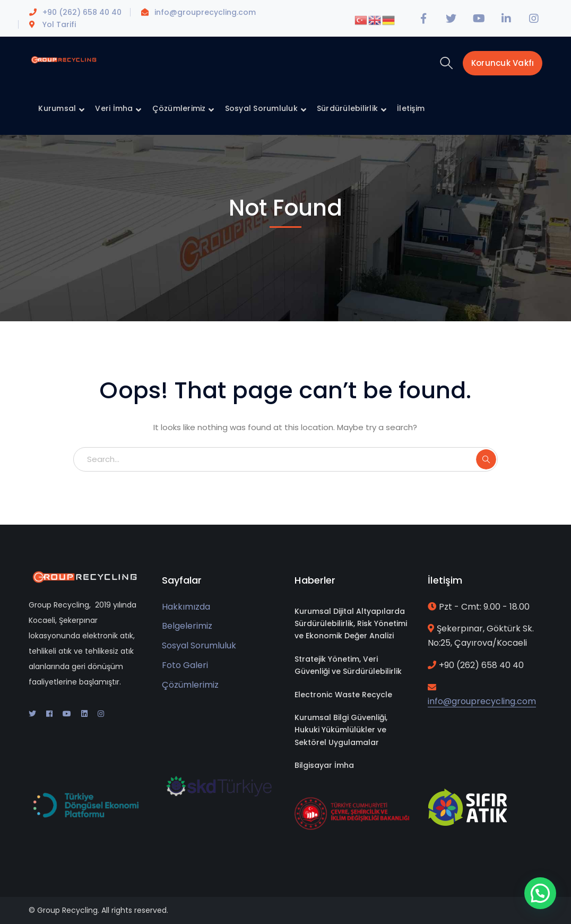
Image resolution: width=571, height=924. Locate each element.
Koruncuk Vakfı (503, 63)
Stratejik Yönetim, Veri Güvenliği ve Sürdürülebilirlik (348, 665)
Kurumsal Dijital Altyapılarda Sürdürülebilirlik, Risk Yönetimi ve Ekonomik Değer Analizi (351, 624)
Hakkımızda (186, 607)
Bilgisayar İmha (324, 765)
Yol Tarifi (59, 24)
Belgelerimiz (187, 626)
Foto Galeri (185, 665)
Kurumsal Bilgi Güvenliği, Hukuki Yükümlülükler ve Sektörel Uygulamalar (341, 730)
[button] (540, 893)
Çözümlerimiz (190, 685)
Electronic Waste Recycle (343, 695)
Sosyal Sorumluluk (199, 645)
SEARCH (486, 459)
